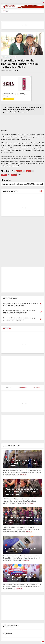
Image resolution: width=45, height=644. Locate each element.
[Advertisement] (22, 242)
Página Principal (8, 633)
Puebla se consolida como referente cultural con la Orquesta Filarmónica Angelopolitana (22, 492)
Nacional (9, 57)
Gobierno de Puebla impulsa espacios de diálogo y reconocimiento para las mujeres (22, 520)
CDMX (15, 57)
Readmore (23, 475)
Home (3, 57)
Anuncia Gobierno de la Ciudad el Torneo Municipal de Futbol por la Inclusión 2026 (20, 577)
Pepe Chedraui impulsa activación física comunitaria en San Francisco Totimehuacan (21, 463)
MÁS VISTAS (7, 328)
